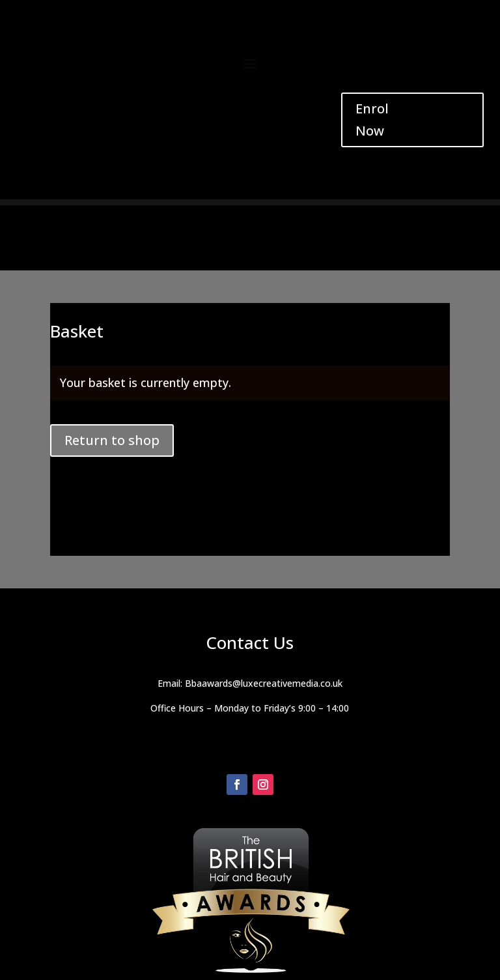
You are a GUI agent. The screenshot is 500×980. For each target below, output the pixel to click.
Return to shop (112, 440)
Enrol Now (372, 120)
